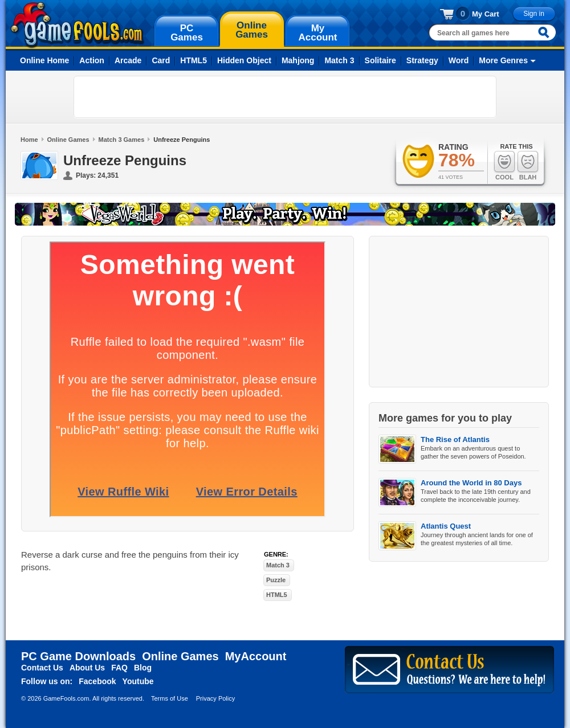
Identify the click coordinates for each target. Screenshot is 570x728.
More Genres (503, 60)
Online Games (68, 140)
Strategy (422, 60)
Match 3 (339, 60)
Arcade (128, 60)
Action (92, 60)
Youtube (138, 681)
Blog (143, 668)
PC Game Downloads (78, 656)
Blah (528, 165)
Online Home (44, 60)
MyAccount (256, 656)
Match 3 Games (122, 140)
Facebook (97, 681)
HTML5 (194, 60)
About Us (87, 668)
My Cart (486, 14)
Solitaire (380, 60)
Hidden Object (244, 60)
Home (29, 140)
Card (161, 60)
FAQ (119, 668)
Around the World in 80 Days (471, 483)
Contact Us (42, 668)
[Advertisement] (146, 97)
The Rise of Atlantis (455, 439)
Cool (504, 165)
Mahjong (298, 60)
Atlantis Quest (446, 526)
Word (459, 60)
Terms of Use (170, 698)
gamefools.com (77, 25)
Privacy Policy (215, 698)
